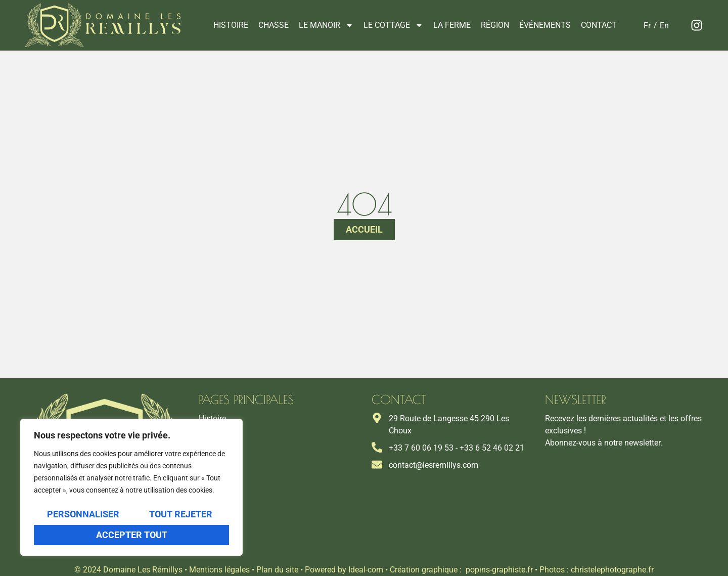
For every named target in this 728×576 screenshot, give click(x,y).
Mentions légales (219, 570)
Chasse (274, 25)
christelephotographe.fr (612, 570)
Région (495, 25)
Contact (599, 25)
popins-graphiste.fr (499, 570)
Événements (545, 25)
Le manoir (326, 25)
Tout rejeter (181, 515)
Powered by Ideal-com (344, 570)
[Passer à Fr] (647, 26)
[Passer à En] (664, 26)
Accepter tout (132, 535)
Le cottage (393, 25)
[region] (131, 488)
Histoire (231, 25)
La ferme (452, 25)
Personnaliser (83, 515)
